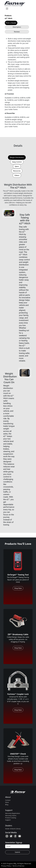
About (8, 797)
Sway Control (17, 162)
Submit (17, 852)
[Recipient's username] (17, 846)
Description (17, 27)
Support (9, 810)
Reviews (17, 32)
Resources (17, 171)
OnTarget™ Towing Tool (18, 575)
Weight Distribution (17, 157)
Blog (7, 804)
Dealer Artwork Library (13, 829)
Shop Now (18, 588)
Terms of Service (18, 866)
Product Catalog (11, 818)
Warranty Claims (11, 815)
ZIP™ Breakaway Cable (18, 634)
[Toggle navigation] (7, 9)
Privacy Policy (6, 866)
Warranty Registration (13, 813)
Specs (17, 166)
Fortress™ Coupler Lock (18, 694)
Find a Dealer (11, 23)
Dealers (9, 826)
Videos (17, 175)
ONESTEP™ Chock (18, 754)
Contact (8, 800)
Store (7, 802)
